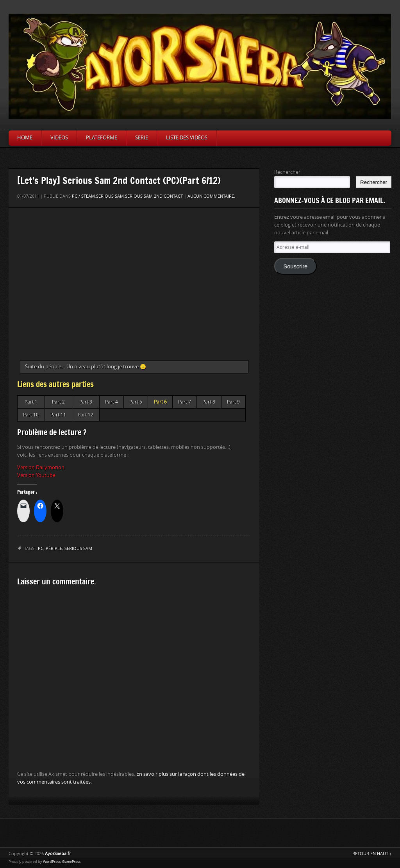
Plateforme (102, 138)
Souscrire (295, 266)
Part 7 (185, 402)
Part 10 (31, 415)
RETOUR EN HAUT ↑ (372, 854)
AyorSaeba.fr (58, 854)
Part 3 (86, 402)
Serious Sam (110, 196)
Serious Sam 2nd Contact (154, 196)
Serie (142, 138)
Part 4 (112, 402)
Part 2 (58, 402)
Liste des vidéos (187, 138)
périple (54, 549)
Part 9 (233, 402)
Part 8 (209, 402)
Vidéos (59, 138)
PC (41, 549)
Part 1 (31, 402)
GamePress (71, 862)
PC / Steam (83, 196)
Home (25, 138)
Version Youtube (36, 475)
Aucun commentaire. (211, 196)
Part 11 (58, 415)
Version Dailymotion (41, 467)
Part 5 (136, 402)
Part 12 (86, 415)
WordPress (52, 862)
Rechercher (287, 172)
